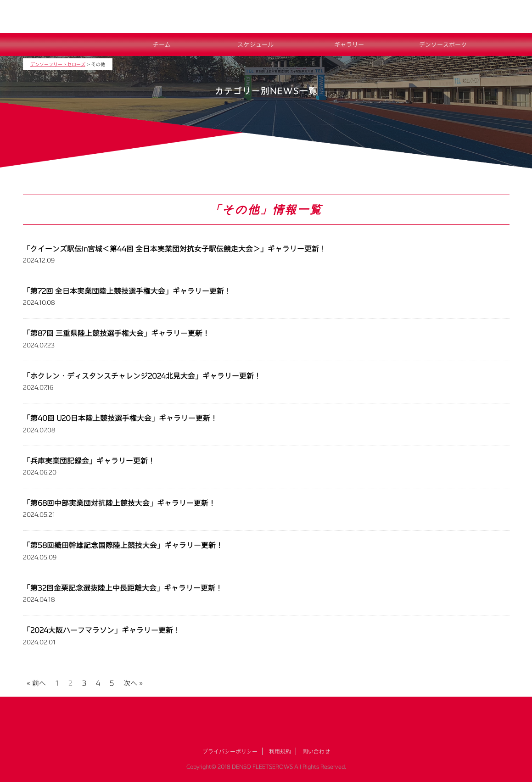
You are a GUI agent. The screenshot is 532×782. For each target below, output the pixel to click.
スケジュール (255, 45)
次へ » (133, 682)
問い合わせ (316, 751)
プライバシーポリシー (230, 751)
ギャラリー (349, 45)
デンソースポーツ (443, 45)
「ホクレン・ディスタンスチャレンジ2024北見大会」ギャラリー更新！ (142, 376)
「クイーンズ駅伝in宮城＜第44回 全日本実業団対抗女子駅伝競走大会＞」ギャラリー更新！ (175, 249)
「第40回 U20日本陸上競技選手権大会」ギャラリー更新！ (120, 418)
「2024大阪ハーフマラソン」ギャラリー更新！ (102, 630)
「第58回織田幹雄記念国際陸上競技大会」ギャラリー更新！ (123, 545)
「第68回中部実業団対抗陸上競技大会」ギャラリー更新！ (119, 503)
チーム (162, 45)
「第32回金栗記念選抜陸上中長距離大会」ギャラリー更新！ (123, 588)
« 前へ (36, 682)
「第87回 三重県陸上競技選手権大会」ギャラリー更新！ (116, 333)
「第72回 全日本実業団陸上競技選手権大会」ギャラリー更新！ (127, 291)
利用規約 (280, 751)
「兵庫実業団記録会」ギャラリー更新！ (89, 461)
